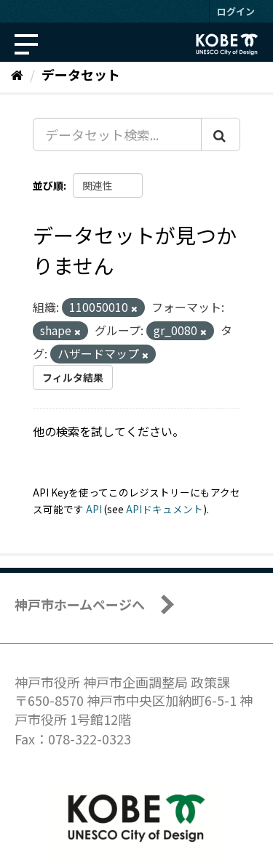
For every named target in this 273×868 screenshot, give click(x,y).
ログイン (236, 11)
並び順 (48, 185)
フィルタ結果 (73, 377)
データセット (81, 74)
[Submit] (221, 134)
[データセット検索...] (117, 134)
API (94, 509)
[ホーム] (17, 74)
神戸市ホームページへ (80, 604)
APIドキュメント (165, 509)
